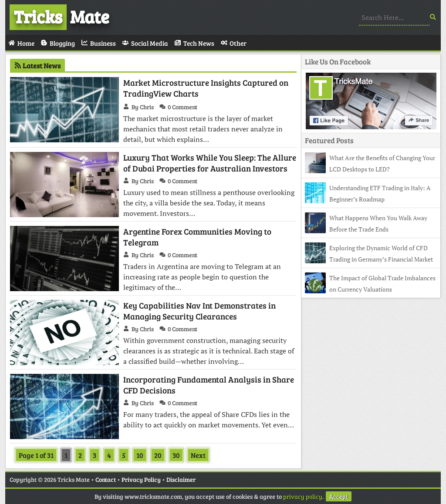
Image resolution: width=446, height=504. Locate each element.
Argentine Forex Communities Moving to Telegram (197, 237)
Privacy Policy (141, 479)
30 (176, 455)
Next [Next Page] (198, 455)
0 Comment (182, 107)
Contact (106, 479)
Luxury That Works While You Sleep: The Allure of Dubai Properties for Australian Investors (210, 163)
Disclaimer (181, 479)
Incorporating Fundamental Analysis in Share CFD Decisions (209, 385)
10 (140, 455)
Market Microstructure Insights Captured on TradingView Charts (206, 88)
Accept (339, 496)
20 (158, 455)
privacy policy (303, 496)
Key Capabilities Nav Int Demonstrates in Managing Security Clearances (199, 311)
